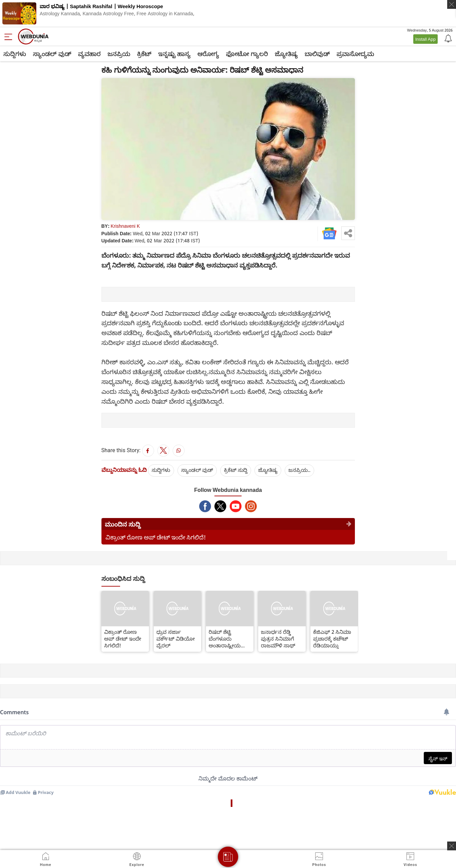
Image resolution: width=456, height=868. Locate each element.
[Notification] (448, 38)
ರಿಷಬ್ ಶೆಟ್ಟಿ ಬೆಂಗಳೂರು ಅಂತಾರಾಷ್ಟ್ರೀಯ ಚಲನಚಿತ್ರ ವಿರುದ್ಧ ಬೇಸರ (226, 639)
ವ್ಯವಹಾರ (89, 54)
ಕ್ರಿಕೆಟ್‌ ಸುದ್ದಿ (236, 470)
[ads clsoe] (452, 846)
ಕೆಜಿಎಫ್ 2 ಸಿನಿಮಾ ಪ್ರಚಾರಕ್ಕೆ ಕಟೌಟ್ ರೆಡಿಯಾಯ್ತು (332, 639)
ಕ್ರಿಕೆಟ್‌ (144, 54)
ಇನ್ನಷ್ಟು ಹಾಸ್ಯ (174, 54)
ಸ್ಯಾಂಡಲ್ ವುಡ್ (52, 54)
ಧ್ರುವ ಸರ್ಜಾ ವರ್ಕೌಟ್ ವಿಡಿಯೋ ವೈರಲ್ (176, 639)
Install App (425, 39)
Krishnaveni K (125, 226)
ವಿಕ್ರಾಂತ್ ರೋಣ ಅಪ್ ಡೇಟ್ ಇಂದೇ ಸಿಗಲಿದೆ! (156, 537)
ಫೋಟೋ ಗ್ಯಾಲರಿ (247, 54)
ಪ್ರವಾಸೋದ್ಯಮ (355, 54)
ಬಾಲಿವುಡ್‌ (317, 54)
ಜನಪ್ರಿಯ (119, 54)
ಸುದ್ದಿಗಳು (15, 54)
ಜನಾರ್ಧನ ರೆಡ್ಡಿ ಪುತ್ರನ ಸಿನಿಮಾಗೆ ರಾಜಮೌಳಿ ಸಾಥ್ (278, 639)
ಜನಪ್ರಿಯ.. (299, 470)
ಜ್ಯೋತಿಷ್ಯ (286, 54)
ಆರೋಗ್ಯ (208, 54)
